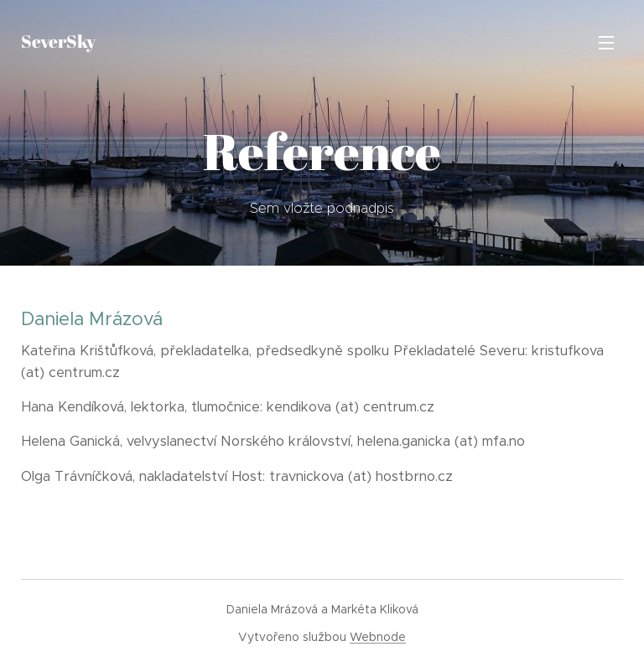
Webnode (378, 637)
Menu (606, 43)
